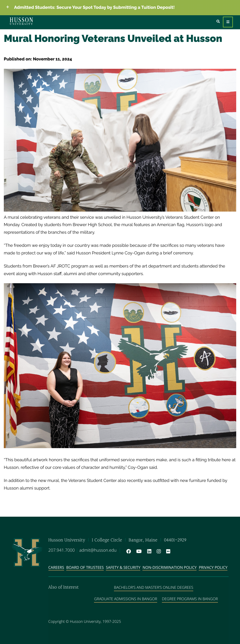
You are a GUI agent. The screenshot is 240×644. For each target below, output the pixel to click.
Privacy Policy (213, 567)
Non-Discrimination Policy (169, 567)
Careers (56, 567)
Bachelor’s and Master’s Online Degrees (154, 587)
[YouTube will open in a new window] (138, 551)
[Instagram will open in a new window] (158, 551)
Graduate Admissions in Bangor (126, 599)
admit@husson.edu (98, 550)
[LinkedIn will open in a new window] (148, 551)
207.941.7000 (62, 550)
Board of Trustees (85, 567)
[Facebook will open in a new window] (128, 551)
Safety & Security (123, 567)
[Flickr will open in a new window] (167, 551)
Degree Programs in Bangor (190, 599)
